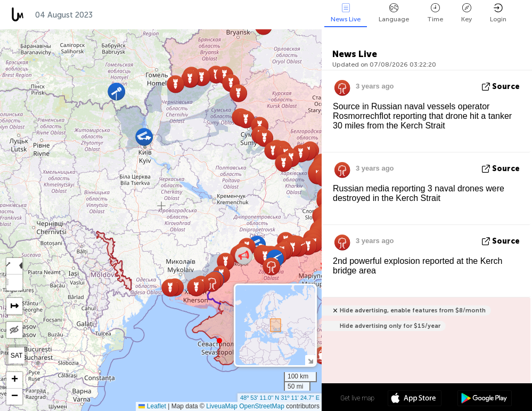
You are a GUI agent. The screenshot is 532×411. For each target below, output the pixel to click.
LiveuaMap (222, 406)
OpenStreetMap (262, 406)
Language (394, 13)
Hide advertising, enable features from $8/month (413, 311)
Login (498, 13)
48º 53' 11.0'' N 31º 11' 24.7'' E (280, 398)
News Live (346, 13)
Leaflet (152, 406)
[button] (219, 341)
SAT (17, 356)
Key (466, 13)
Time (435, 13)
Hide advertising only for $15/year (390, 326)
